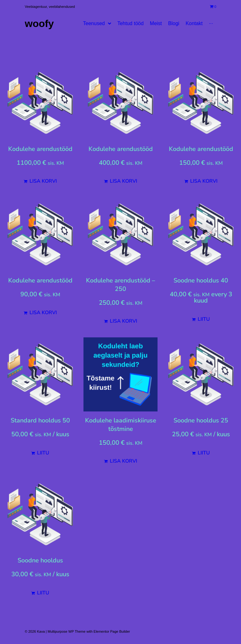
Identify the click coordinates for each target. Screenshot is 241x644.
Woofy (39, 24)
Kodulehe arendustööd (40, 149)
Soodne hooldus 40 (201, 280)
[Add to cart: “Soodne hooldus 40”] (201, 319)
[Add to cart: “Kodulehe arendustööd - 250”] (120, 321)
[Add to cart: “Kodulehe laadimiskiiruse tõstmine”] (120, 461)
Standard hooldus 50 (40, 420)
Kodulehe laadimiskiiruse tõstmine (120, 425)
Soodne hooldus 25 (201, 420)
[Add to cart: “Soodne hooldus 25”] (201, 453)
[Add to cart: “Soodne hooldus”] (40, 593)
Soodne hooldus (40, 560)
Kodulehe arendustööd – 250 (120, 285)
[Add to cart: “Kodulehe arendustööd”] (40, 181)
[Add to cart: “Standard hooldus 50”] (40, 453)
